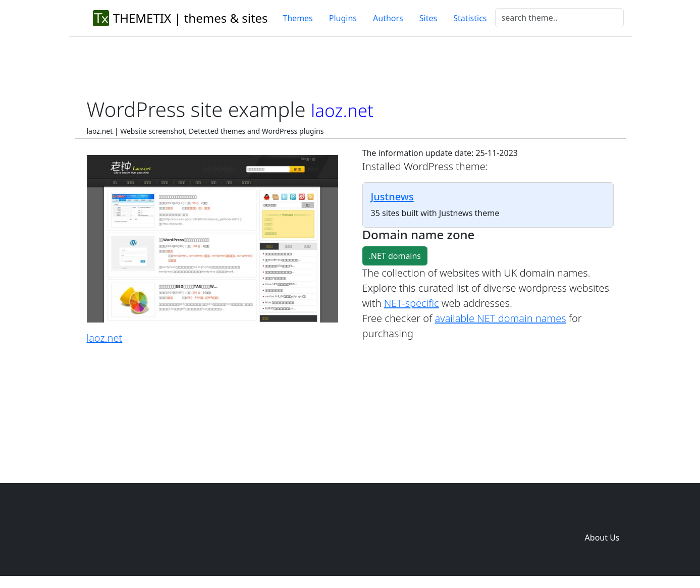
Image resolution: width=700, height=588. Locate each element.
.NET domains (395, 256)
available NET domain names (501, 318)
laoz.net (105, 338)
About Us (602, 538)
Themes (298, 18)
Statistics (470, 18)
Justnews (392, 197)
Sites (428, 18)
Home (454, 517)
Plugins (343, 18)
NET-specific (412, 303)
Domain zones (600, 517)
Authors (388, 18)
